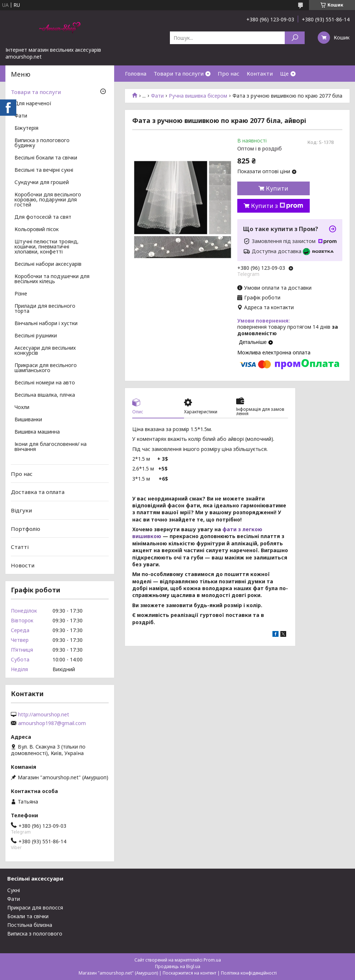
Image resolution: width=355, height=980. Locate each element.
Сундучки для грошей (42, 183)
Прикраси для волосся (35, 907)
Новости (23, 565)
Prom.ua (212, 960)
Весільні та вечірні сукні (44, 170)
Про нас (229, 73)
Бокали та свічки (28, 916)
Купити (277, 188)
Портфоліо (26, 528)
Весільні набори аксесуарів (48, 264)
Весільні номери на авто (45, 383)
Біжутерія (26, 128)
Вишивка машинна (37, 432)
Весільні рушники (36, 336)
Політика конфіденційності (249, 973)
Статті (20, 547)
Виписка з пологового (35, 934)
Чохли (22, 408)
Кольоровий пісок (37, 230)
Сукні (14, 890)
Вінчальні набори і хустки (46, 324)
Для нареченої (33, 104)
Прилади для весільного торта (45, 309)
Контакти (260, 73)
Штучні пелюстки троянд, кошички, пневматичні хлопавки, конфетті (47, 247)
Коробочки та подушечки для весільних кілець (52, 279)
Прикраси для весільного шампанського (46, 368)
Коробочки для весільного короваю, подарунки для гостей (48, 200)
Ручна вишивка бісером (198, 96)
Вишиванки (28, 420)
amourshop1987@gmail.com (52, 723)
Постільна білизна (30, 925)
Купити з (277, 206)
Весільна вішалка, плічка (45, 395)
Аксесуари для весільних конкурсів (45, 351)
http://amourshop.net (44, 715)
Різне (21, 294)
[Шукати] (295, 38)
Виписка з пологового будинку (42, 143)
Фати (157, 96)
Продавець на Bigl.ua (178, 966)
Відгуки (21, 510)
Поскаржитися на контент (189, 973)
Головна (136, 73)
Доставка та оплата (38, 492)
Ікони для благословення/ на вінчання (51, 447)
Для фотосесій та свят (43, 217)
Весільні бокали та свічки (46, 158)
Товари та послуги (179, 73)
